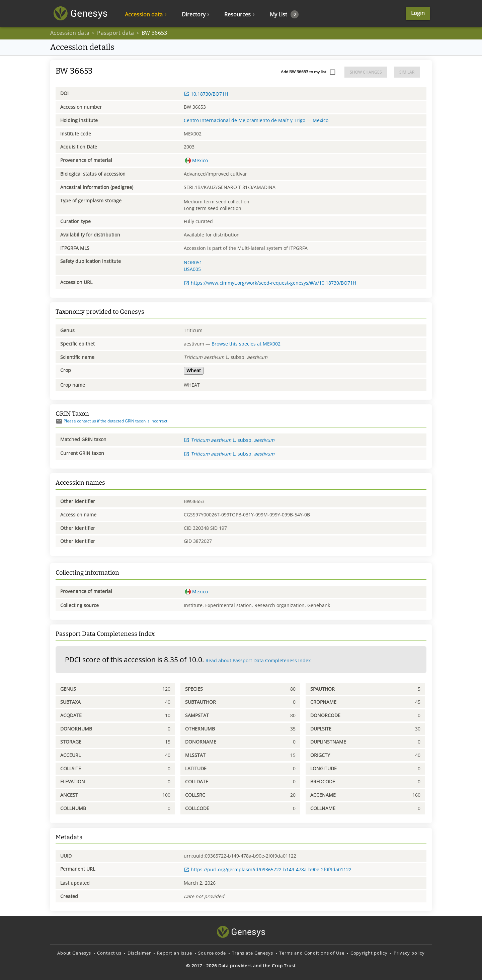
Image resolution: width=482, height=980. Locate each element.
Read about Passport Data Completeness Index (258, 660)
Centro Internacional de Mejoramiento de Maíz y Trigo (245, 120)
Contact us (109, 953)
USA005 (192, 269)
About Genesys (74, 953)
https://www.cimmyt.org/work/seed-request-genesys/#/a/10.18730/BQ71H (270, 283)
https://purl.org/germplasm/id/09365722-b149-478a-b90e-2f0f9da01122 (268, 869)
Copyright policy (369, 953)
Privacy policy (409, 953)
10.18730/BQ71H (206, 94)
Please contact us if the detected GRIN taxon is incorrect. (112, 421)
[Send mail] (59, 421)
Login (418, 13)
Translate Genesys (253, 953)
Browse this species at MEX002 (246, 344)
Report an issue (175, 953)
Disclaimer (139, 953)
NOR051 (193, 262)
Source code (212, 953)
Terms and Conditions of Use (312, 953)
